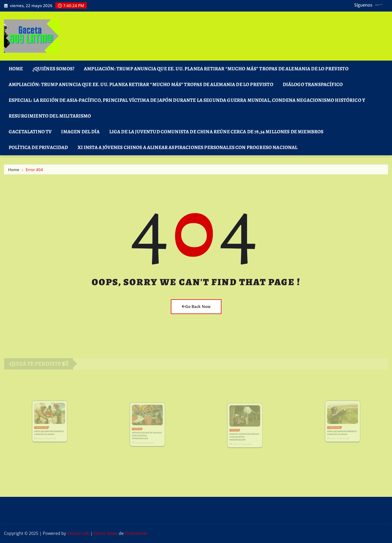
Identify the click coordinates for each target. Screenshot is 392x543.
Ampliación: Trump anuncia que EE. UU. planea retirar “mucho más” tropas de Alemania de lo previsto (216, 69)
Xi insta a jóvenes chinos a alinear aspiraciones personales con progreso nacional (188, 147)
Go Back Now (196, 306)
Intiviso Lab (78, 533)
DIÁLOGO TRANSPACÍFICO (313, 84)
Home (16, 69)
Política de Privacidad (38, 147)
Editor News (106, 533)
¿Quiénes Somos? (53, 69)
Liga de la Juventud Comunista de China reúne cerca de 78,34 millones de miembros (216, 132)
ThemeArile (136, 533)
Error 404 (34, 171)
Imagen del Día (80, 132)
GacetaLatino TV (30, 132)
